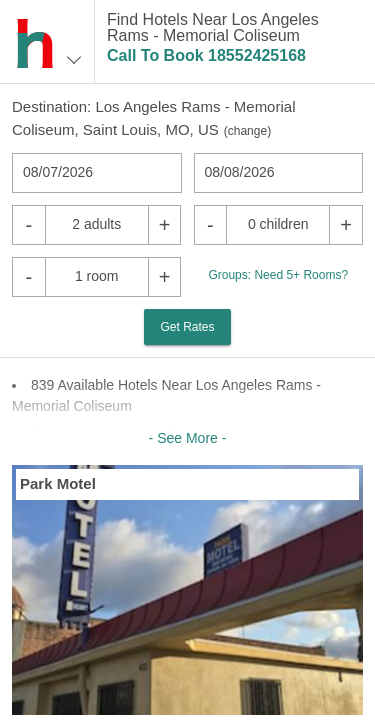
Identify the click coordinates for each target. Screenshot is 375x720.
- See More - (188, 438)
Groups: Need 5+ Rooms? (278, 275)
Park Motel (58, 483)
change (247, 131)
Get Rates (187, 327)
